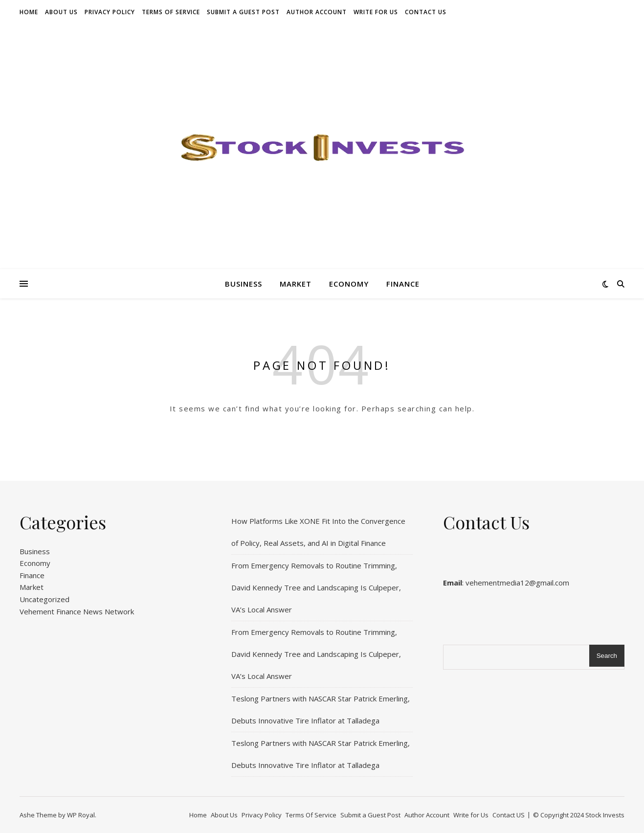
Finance (403, 284)
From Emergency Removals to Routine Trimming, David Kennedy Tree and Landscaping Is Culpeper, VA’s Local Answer (316, 587)
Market (296, 284)
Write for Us (376, 12)
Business (244, 284)
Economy (349, 284)
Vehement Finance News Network (77, 611)
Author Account (317, 12)
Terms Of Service (171, 12)
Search (607, 656)
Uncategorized (44, 599)
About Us (61, 12)
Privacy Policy (110, 12)
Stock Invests (605, 815)
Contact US (426, 12)
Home (29, 12)
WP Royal (81, 815)
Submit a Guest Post (243, 12)
